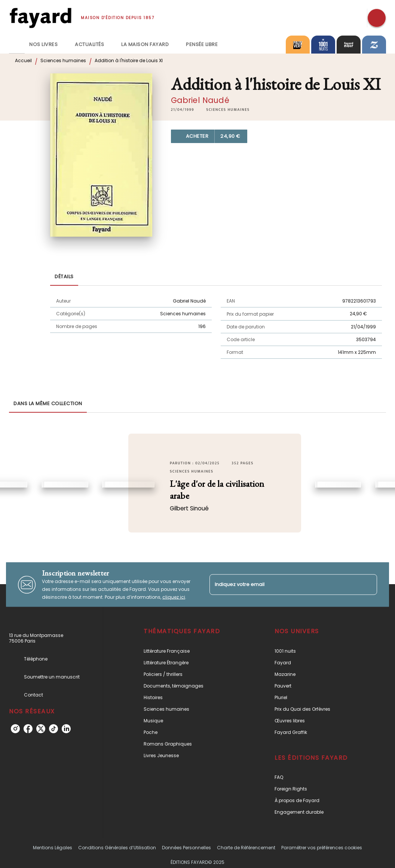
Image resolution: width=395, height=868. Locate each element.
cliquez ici (174, 597)
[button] (228, 110)
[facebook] (28, 729)
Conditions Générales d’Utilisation (117, 848)
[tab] (17, 45)
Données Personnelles (186, 848)
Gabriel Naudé (200, 100)
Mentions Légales (53, 848)
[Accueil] (40, 18)
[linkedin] (66, 729)
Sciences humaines (63, 60)
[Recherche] (377, 18)
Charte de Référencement (246, 848)
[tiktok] (53, 729)
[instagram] (15, 729)
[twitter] (41, 729)
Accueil (23, 60)
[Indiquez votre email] (284, 584)
